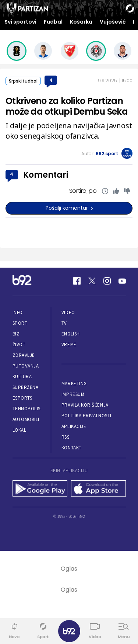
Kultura (22, 377)
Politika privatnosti (86, 416)
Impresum (73, 394)
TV (64, 323)
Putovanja (26, 366)
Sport (20, 323)
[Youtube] (122, 281)
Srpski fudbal (23, 81)
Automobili (26, 419)
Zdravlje (24, 355)
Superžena (26, 387)
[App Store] (98, 489)
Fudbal (53, 22)
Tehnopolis (26, 409)
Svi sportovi (20, 22)
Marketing (74, 384)
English (71, 334)
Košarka (81, 22)
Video (68, 312)
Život (19, 344)
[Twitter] (92, 281)
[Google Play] (40, 489)
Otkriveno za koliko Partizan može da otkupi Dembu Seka (67, 106)
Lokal (20, 430)
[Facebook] (77, 281)
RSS (66, 437)
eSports (22, 398)
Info (18, 312)
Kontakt (72, 448)
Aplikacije (74, 426)
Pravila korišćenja (85, 405)
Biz (16, 334)
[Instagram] (107, 281)
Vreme (69, 344)
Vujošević (113, 22)
